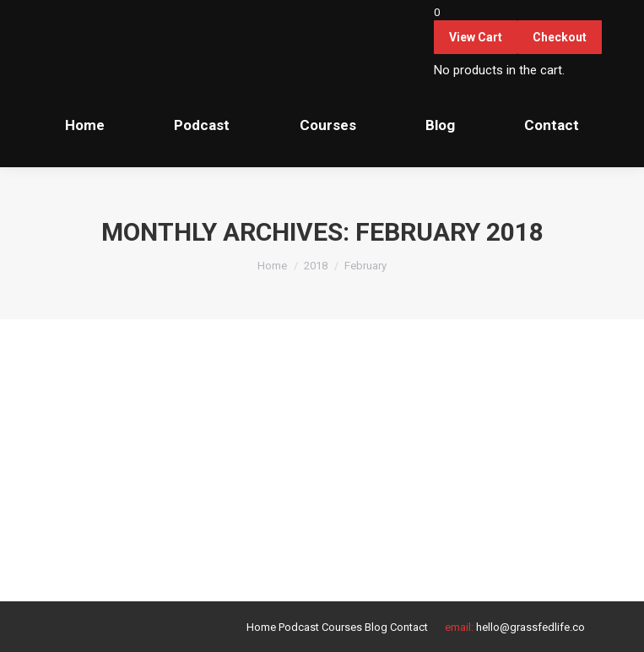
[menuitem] (85, 125)
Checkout (560, 37)
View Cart (476, 37)
